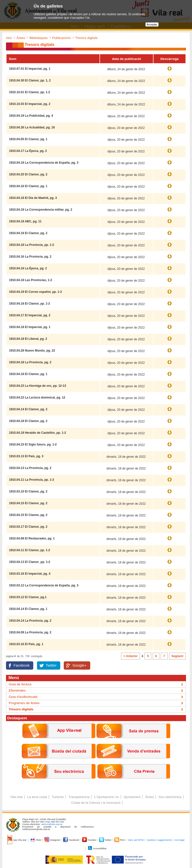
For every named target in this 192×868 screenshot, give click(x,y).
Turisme (58, 797)
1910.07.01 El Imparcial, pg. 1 (30, 69)
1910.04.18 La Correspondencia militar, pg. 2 (41, 210)
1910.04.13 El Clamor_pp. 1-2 (30, 562)
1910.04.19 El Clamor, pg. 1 (28, 374)
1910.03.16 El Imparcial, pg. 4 (30, 574)
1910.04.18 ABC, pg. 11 (25, 221)
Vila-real (16, 797)
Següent (177, 656)
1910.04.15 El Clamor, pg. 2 (28, 503)
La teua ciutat (37, 797)
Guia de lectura (20, 684)
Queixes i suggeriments (159, 840)
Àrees (21, 38)
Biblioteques (39, 38)
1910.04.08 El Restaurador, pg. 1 (32, 538)
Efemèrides (17, 690)
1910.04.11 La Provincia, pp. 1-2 (31, 480)
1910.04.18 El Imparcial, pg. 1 (30, 327)
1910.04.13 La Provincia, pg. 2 (30, 468)
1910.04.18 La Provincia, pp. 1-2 (31, 245)
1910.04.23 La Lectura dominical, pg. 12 (37, 398)
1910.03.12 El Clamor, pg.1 (28, 597)
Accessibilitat (97, 849)
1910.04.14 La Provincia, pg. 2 (30, 621)
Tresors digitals (86, 38)
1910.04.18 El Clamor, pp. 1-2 (29, 304)
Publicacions (61, 38)
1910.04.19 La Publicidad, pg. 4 (31, 116)
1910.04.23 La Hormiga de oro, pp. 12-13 (37, 386)
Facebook (21, 665)
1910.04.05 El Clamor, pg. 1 (28, 139)
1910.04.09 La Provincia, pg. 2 (30, 632)
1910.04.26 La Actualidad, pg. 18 (32, 127)
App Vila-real (17, 840)
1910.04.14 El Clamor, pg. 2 (28, 409)
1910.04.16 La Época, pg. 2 (28, 268)
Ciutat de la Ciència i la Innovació (96, 803)
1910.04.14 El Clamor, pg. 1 (28, 609)
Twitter (51, 665)
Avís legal (179, 840)
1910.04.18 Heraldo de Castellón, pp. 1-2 (37, 433)
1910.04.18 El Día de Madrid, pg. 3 (33, 198)
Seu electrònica (170, 797)
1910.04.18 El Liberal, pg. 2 (28, 339)
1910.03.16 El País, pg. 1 (26, 644)
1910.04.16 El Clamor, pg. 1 (28, 186)
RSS (120, 840)
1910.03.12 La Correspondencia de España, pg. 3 (44, 585)
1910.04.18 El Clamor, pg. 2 (28, 421)
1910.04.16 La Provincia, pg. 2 (30, 257)
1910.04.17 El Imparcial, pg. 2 (30, 315)
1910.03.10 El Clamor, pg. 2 (28, 491)
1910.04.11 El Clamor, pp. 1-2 (29, 550)
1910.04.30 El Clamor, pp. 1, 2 (30, 80)
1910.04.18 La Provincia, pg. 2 (30, 362)
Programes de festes (24, 703)
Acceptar (152, 24)
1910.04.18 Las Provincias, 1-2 (30, 280)
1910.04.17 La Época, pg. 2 (28, 151)
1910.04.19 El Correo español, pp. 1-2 (35, 292)
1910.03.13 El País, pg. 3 (26, 456)
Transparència (79, 797)
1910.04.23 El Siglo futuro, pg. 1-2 (33, 444)
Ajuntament (132, 797)
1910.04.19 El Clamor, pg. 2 (28, 233)
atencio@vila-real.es (52, 824)
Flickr (36, 840)
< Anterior (131, 656)
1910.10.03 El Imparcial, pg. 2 (30, 104)
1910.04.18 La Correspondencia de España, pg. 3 (44, 163)
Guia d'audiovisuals (23, 697)
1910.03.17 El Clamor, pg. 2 (28, 527)
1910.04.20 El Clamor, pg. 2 (28, 174)
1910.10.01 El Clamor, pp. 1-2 (29, 92)
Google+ (79, 665)
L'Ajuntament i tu (107, 797)
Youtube (89, 840)
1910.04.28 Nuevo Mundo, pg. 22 (32, 351)
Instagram (53, 840)
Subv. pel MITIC (136, 840)
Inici (9, 38)
